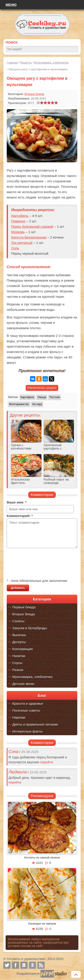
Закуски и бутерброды (30, 628)
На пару (37, 404)
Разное (18, 670)
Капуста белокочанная (29, 237)
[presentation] (41, 564)
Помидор (18, 221)
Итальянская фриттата (20, 481)
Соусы (17, 663)
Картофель (20, 216)
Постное (55, 397)
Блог (42, 696)
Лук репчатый (22, 243)
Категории (42, 599)
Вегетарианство (19, 404)
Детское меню (23, 684)
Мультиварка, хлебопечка (51, 63)
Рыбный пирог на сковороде (56, 481)
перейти (47, 762)
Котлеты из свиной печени (42, 857)
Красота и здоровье (28, 703)
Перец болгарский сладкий (32, 226)
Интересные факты (27, 731)
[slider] (49, 103)
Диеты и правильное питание (35, 724)
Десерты (19, 642)
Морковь (18, 232)
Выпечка (19, 635)
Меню (11, 5)
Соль (15, 248)
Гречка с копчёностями (21, 447)
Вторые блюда (24, 614)
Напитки (19, 656)
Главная (12, 63)
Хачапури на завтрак (42, 924)
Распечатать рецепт (42, 388)
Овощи (42, 397)
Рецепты (26, 63)
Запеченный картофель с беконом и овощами (58, 449)
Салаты (18, 621)
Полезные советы (26, 710)
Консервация (23, 649)
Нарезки (19, 717)
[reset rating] (38, 103)
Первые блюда (24, 607)
